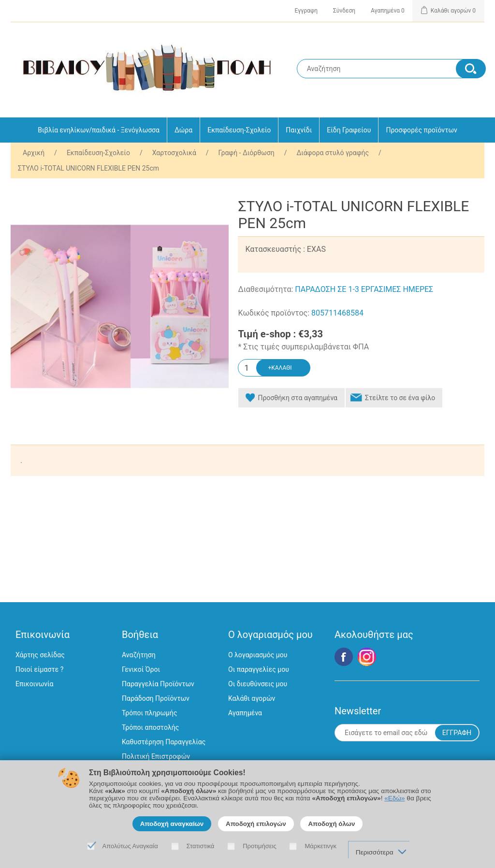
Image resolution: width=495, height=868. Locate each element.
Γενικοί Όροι (141, 669)
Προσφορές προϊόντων (421, 130)
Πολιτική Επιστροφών (156, 756)
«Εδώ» (394, 798)
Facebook (344, 657)
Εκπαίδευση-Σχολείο (239, 130)
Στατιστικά (201, 846)
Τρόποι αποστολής (150, 727)
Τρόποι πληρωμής (149, 713)
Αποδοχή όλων (331, 824)
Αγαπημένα (245, 713)
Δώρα (183, 130)
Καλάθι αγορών (252, 698)
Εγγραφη (306, 11)
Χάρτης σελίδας (40, 655)
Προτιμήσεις (260, 846)
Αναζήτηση (139, 655)
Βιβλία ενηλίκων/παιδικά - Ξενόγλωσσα (99, 130)
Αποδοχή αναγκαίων (172, 824)
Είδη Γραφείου (349, 130)
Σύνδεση (344, 11)
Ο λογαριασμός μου (258, 655)
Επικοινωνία (34, 684)
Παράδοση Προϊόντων (156, 698)
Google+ (367, 657)
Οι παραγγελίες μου (259, 669)
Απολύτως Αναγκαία (130, 846)
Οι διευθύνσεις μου (258, 684)
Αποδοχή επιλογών (256, 824)
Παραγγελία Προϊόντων (158, 684)
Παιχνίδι (299, 130)
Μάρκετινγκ (320, 846)
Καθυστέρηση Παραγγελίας (164, 742)
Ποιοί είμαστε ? (39, 669)
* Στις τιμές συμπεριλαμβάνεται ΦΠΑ (303, 347)
